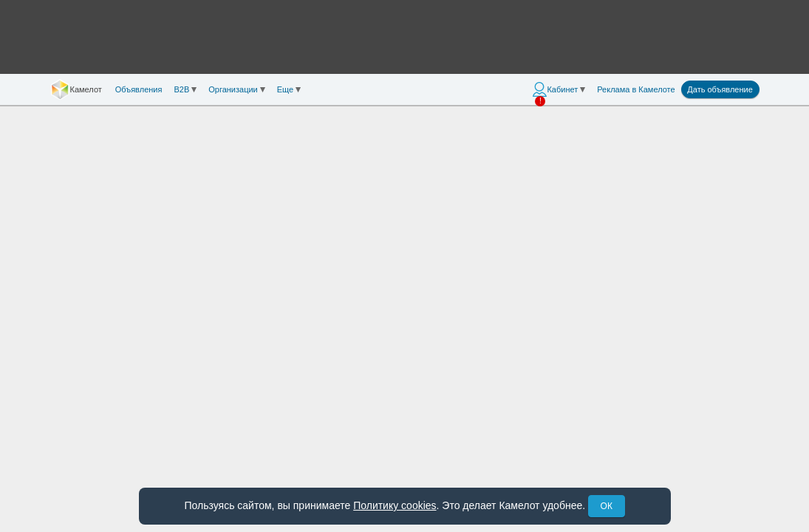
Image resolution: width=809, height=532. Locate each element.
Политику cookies (395, 505)
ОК (607, 506)
